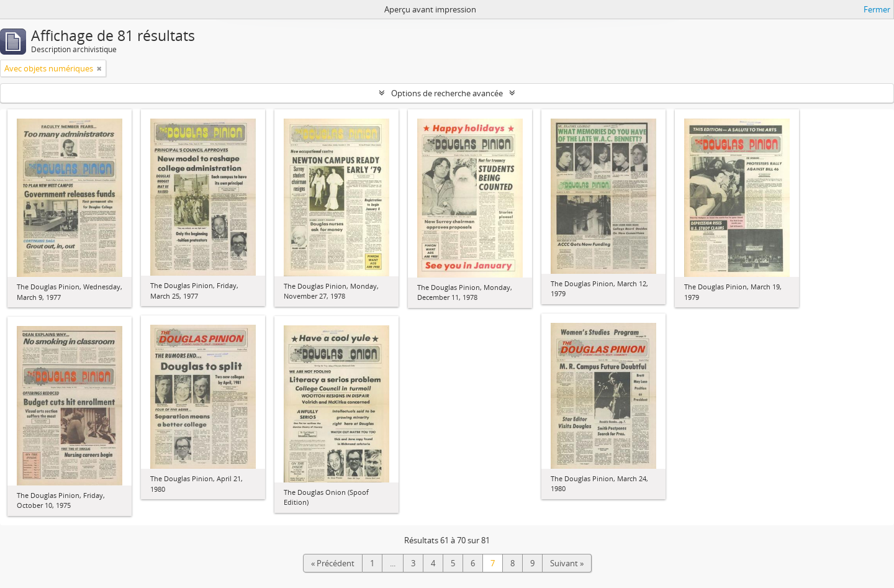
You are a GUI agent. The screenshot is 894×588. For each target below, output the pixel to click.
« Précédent (333, 563)
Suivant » (567, 563)
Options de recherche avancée (447, 93)
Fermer (877, 9)
